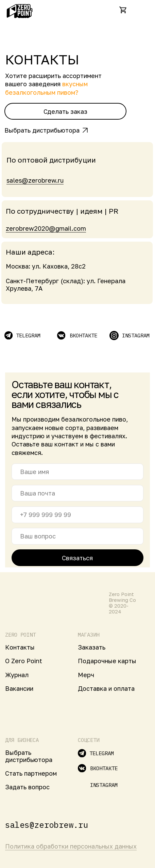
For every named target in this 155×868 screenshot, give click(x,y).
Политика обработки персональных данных (71, 846)
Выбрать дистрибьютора (42, 130)
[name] (77, 472)
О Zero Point (24, 661)
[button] (65, 111)
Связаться (77, 558)
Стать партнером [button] (31, 773)
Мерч (86, 675)
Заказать (92, 647)
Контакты (20, 647)
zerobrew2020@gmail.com (46, 228)
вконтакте (83, 335)
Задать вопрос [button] (27, 787)
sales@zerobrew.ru (35, 180)
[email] (77, 493)
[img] (142, 10)
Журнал (17, 675)
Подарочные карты (107, 661)
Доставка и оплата (106, 688)
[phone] (77, 515)
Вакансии (19, 688)
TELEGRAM (28, 335)
